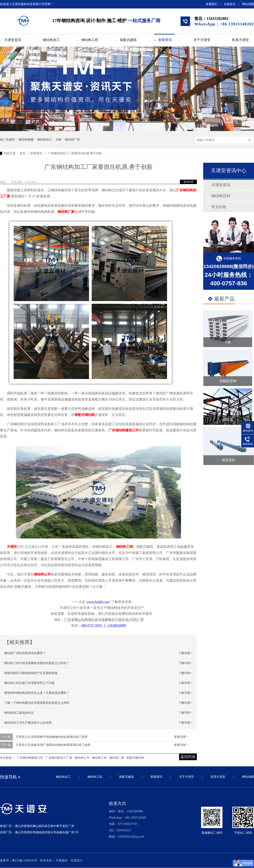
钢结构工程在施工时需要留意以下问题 (29, 683)
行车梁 (228, 420)
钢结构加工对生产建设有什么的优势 (28, 723)
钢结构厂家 (66, 212)
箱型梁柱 (229, 460)
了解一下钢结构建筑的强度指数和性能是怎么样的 (37, 703)
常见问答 (219, 207)
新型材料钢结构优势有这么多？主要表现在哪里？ (37, 693)
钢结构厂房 (72, 140)
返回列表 (188, 182)
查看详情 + (181, 737)
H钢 (59, 140)
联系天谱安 (240, 40)
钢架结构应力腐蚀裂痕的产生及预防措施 (31, 673)
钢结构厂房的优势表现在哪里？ (25, 653)
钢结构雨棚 (26, 140)
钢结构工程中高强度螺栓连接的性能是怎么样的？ (37, 663)
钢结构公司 (42, 574)
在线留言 (230, 4)
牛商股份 (62, 860)
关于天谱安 (202, 40)
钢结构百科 (221, 196)
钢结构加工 (51, 40)
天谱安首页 (13, 40)
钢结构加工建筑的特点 (19, 713)
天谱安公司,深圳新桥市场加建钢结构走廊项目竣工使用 (52, 737)
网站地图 (248, 4)
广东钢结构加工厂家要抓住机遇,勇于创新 (75, 153)
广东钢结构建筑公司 (124, 430)
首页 (23, 153)
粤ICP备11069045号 (24, 860)
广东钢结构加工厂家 (59, 758)
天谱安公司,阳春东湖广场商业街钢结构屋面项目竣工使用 (53, 745)
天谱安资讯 (221, 185)
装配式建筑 (128, 40)
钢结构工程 (90, 40)
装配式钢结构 (85, 415)
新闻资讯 (165, 40)
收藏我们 (212, 4)
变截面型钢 (228, 381)
